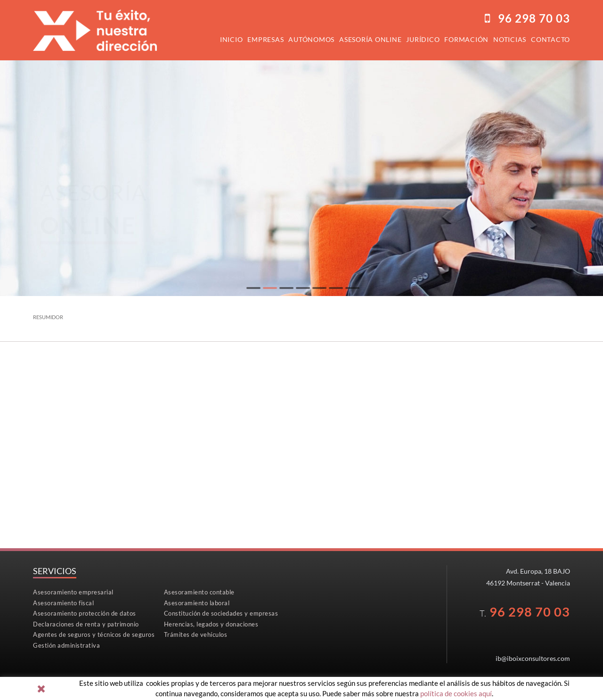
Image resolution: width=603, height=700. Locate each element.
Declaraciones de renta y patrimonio (86, 624)
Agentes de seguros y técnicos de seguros (94, 634)
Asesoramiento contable (199, 592)
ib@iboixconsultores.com (533, 658)
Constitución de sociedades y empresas (221, 613)
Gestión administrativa (66, 645)
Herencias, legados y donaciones (211, 624)
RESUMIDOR (48, 317)
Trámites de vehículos (196, 634)
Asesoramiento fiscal (63, 603)
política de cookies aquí (456, 693)
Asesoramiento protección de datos (85, 613)
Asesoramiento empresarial (73, 592)
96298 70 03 (534, 18)
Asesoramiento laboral (197, 603)
